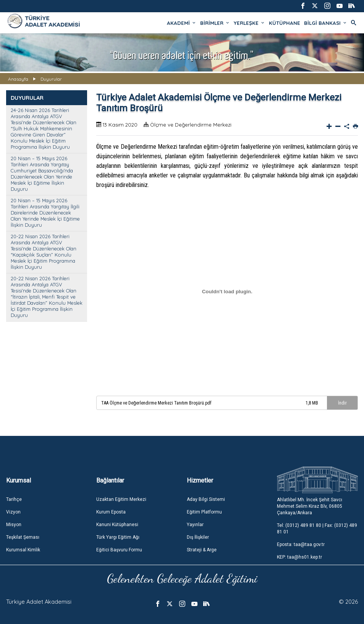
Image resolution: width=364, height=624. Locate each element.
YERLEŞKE (249, 23)
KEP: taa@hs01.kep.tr (299, 557)
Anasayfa (18, 79)
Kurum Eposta (111, 512)
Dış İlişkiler (198, 537)
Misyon (14, 525)
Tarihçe (14, 499)
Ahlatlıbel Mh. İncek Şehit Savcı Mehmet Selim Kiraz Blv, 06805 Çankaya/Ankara (310, 506)
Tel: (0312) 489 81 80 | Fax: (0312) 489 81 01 (317, 529)
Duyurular (51, 79)
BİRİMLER (215, 23)
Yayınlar (195, 525)
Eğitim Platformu (204, 512)
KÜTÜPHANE (285, 23)
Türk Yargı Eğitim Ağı (118, 537)
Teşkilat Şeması (23, 537)
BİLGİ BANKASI (326, 23)
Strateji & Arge (202, 550)
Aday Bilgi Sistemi (206, 499)
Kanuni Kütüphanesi (117, 525)
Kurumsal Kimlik (23, 550)
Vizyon (13, 512)
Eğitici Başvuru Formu (119, 550)
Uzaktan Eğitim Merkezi (121, 499)
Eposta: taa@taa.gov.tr (301, 544)
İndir (342, 403)
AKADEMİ (182, 23)
